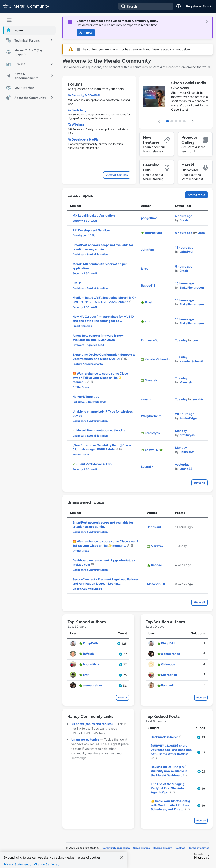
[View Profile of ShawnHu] (152, 450)
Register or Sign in (199, 6)
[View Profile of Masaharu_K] (156, 584)
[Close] (121, 860)
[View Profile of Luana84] (147, 467)
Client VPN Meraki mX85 (94, 464)
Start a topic (196, 195)
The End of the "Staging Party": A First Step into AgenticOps (168, 788)
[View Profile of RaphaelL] (158, 565)
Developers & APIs (85, 139)
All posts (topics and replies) (92, 724)
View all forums (117, 175)
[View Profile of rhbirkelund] (153, 233)
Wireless (78, 125)
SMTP (77, 283)
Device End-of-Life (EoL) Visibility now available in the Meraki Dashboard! (169, 771)
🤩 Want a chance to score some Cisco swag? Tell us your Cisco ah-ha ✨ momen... (100, 378)
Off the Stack (81, 387)
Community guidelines (116, 848)
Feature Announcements (88, 364)
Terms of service (199, 848)
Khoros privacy (163, 848)
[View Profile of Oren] (201, 233)
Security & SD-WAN (86, 95)
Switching (79, 110)
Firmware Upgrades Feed (88, 345)
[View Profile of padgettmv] (149, 218)
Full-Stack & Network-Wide (89, 402)
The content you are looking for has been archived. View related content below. (134, 49)
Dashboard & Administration (90, 254)
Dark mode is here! (165, 737)
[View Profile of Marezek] (151, 380)
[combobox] (146, 6)
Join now (86, 33)
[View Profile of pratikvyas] (152, 433)
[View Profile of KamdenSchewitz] (157, 359)
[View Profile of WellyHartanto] (151, 416)
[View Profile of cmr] (148, 321)
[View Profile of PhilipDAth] (187, 452)
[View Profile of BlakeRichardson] (192, 287)
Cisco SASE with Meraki (87, 589)
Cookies (180, 848)
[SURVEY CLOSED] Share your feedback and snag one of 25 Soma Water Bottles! (171, 750)
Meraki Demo (81, 455)
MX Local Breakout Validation (94, 215)
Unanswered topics (85, 739)
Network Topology (86, 397)
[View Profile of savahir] (146, 399)
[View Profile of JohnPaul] (148, 250)
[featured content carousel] (176, 102)
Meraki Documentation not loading (101, 430)
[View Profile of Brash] (184, 220)
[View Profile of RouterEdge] (188, 418)
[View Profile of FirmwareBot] (150, 340)
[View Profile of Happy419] (148, 285)
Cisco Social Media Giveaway (189, 86)
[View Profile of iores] (145, 269)
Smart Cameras (82, 326)
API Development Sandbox (92, 230)
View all (199, 483)
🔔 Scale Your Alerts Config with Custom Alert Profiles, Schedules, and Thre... (170, 805)
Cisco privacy (142, 848)
